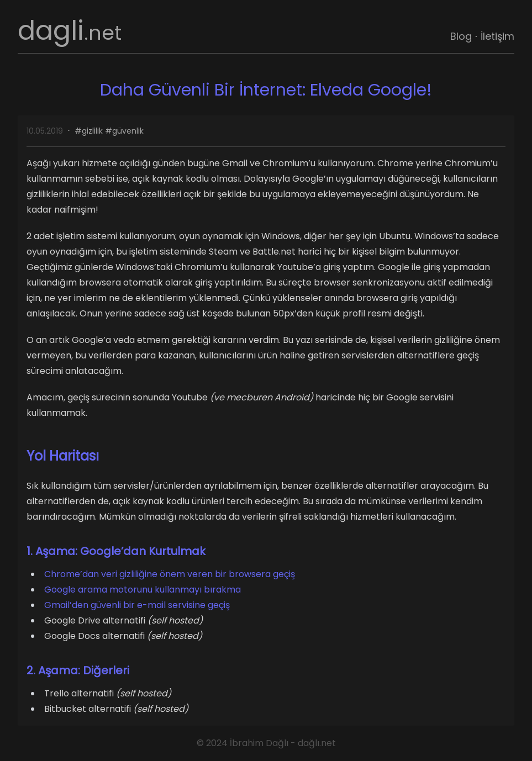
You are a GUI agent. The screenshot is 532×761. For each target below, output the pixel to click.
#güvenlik (124, 131)
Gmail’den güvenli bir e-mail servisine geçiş (137, 605)
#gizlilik (89, 131)
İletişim (497, 36)
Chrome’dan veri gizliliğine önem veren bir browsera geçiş (170, 574)
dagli (70, 31)
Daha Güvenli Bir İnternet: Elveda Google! (266, 90)
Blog (461, 36)
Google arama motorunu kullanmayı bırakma (143, 590)
